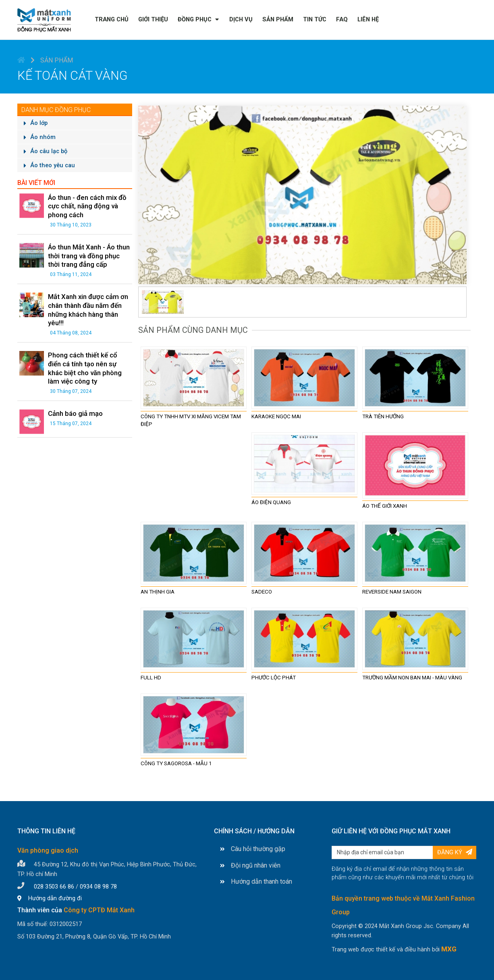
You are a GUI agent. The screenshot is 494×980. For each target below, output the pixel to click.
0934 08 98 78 (98, 886)
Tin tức (315, 19)
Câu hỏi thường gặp (253, 848)
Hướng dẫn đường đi (50, 897)
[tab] (163, 301)
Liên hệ (368, 19)
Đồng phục (195, 19)
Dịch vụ (241, 19)
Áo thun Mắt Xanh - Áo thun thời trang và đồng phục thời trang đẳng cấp (87, 250)
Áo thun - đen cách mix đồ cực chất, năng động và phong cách (84, 204)
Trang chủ (112, 19)
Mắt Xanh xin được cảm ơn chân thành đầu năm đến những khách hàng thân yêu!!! (84, 300)
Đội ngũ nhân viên (250, 865)
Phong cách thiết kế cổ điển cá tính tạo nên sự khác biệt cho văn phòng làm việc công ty (88, 354)
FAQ (342, 19)
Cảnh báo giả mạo (73, 397)
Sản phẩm (278, 19)
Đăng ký (455, 851)
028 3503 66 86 (54, 886)
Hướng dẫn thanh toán (256, 881)
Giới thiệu (153, 19)
